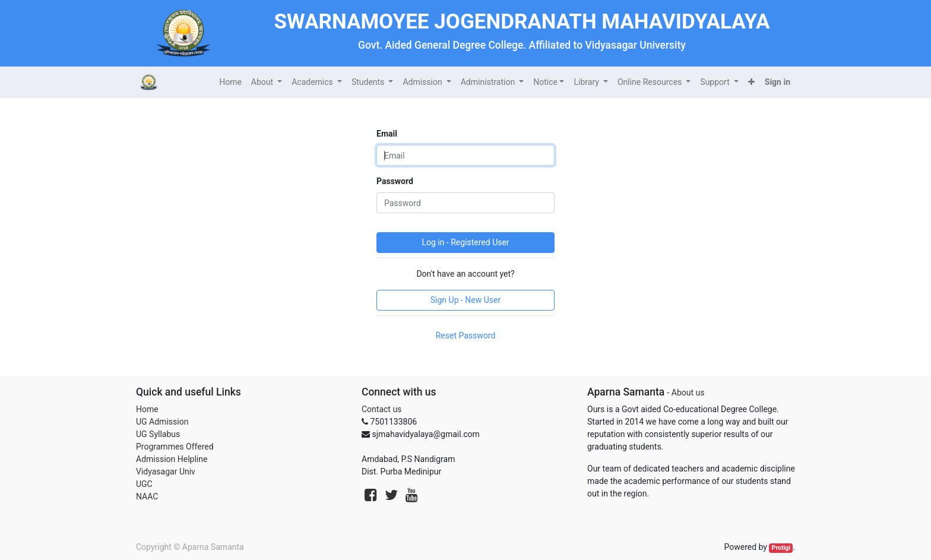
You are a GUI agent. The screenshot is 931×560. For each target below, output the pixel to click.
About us (688, 393)
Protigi (781, 548)
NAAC (147, 496)
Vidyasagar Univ (166, 472)
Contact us (381, 409)
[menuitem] (230, 82)
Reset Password (466, 336)
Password (395, 181)
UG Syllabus (158, 434)
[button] (751, 82)
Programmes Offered (175, 447)
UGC (144, 484)
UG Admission (162, 422)
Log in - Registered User (465, 242)
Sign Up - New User (465, 300)
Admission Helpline (172, 459)
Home (147, 409)
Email (387, 134)
